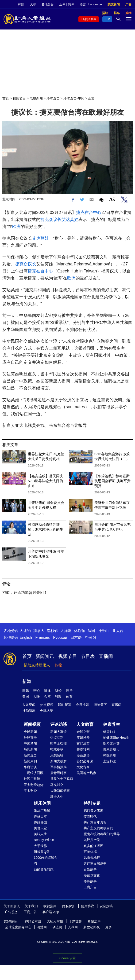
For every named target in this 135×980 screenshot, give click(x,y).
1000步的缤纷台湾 (46, 861)
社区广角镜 (32, 779)
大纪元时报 (55, 921)
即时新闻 (65, 705)
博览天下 (100, 705)
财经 (58, 691)
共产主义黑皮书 (95, 863)
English (26, 637)
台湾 (47, 697)
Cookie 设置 (67, 958)
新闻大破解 (58, 761)
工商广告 (90, 887)
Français (42, 637)
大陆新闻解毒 (60, 791)
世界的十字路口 (62, 779)
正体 (62, 4)
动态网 (57, 927)
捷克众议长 (51, 220)
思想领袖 (57, 755)
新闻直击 (30, 755)
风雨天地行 (92, 858)
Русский (60, 637)
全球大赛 (47, 711)
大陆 (36, 697)
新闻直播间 (89, 19)
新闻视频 (32, 724)
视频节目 (19, 98)
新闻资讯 (45, 656)
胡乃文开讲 (111, 743)
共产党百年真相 (95, 822)
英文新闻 (114, 4)
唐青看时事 (58, 773)
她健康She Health (116, 738)
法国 (91, 631)
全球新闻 (30, 732)
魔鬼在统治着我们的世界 (102, 834)
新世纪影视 (92, 927)
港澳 (47, 691)
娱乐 (69, 691)
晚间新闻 (30, 749)
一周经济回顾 (34, 773)
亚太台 (118, 631)
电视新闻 (36, 98)
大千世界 (40, 846)
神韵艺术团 (33, 921)
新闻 (27, 682)
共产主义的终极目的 (98, 828)
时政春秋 (57, 749)
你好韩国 (40, 822)
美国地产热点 (86, 773)
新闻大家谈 (58, 732)
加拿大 (39, 631)
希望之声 (94, 921)
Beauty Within (44, 840)
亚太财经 (30, 791)
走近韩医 (110, 761)
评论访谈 (59, 724)
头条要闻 (29, 705)
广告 (128, 4)
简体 (71, 4)
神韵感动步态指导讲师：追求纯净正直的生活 (46, 529)
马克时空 (57, 785)
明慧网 (42, 927)
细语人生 (57, 796)
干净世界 (75, 921)
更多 (108, 927)
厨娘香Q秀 (42, 852)
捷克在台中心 (89, 213)
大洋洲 (66, 631)
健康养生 (112, 724)
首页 (6, 98)
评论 (36, 691)
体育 (69, 697)
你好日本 (40, 816)
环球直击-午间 (74, 98)
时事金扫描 (58, 743)
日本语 (76, 637)
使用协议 (88, 906)
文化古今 (83, 767)
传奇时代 (90, 816)
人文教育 (85, 724)
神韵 (21, 4)
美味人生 (40, 834)
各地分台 (48, 4)
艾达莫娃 (70, 220)
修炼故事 (90, 881)
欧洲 (16, 227)
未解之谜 (83, 732)
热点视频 (47, 705)
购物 (58, 665)
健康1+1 (109, 732)
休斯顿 (80, 631)
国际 (26, 691)
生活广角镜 (42, 810)
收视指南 (50, 906)
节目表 (88, 656)
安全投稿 (106, 906)
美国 (26, 697)
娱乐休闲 (42, 803)
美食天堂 (40, 828)
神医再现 (110, 755)
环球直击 (53, 98)
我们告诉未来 (93, 810)
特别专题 (92, 803)
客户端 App (51, 912)
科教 (58, 697)
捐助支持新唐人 (37, 665)
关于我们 (31, 906)
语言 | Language (91, 4)
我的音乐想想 (44, 869)
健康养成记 (111, 749)
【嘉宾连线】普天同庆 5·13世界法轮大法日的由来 (46, 481)
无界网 (73, 927)
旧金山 (103, 631)
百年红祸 (90, 852)
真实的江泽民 (93, 846)
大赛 (33, 4)
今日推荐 (82, 705)
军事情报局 (58, 767)
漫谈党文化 (92, 875)
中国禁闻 (30, 743)
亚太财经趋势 (34, 785)
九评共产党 (92, 840)
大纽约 (25, 631)
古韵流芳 (83, 743)
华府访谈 (30, 767)
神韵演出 (29, 711)
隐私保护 (69, 906)
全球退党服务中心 (18, 927)
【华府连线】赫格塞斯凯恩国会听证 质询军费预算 (112, 481)
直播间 (106, 656)
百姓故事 (90, 869)
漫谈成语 (83, 755)
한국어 (91, 637)
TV (108, 19)
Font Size (112, 199)
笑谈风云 (83, 738)
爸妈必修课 (85, 761)
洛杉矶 (52, 631)
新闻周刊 (30, 761)
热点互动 (57, 738)
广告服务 (12, 912)
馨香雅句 (83, 749)
